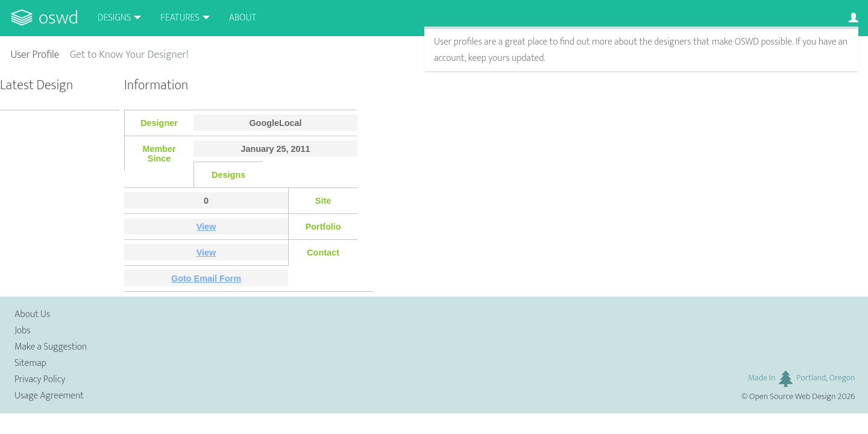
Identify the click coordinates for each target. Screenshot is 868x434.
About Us (32, 314)
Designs (115, 18)
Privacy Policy (40, 379)
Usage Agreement (49, 396)
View (206, 227)
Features (180, 18)
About (243, 18)
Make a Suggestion (51, 347)
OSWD (58, 18)
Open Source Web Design (792, 397)
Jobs (23, 331)
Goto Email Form (206, 278)
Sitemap (30, 363)
